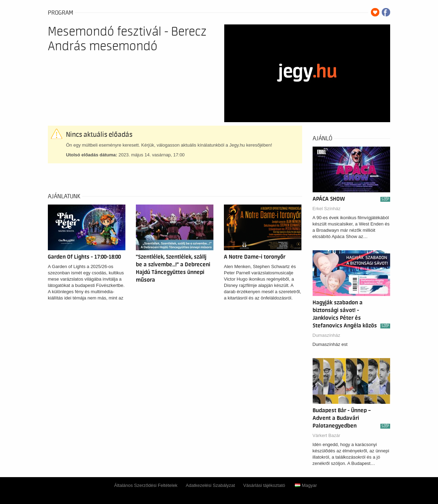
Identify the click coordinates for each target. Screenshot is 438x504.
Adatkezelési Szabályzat (210, 485)
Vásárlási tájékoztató (264, 485)
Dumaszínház (326, 335)
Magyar (306, 485)
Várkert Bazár (326, 435)
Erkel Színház (327, 209)
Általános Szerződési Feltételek (146, 485)
